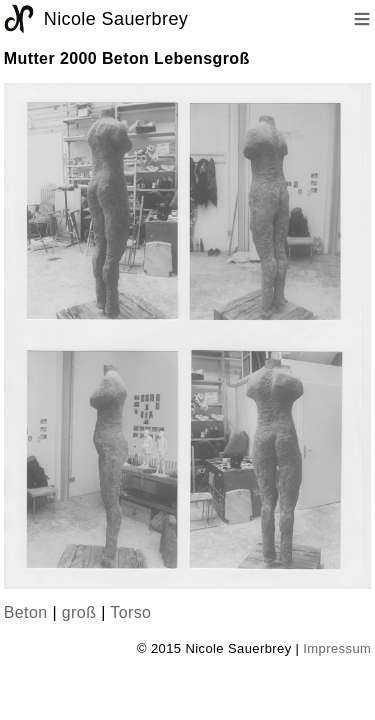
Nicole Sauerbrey (116, 19)
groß (79, 612)
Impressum (337, 648)
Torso (130, 612)
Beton (26, 612)
